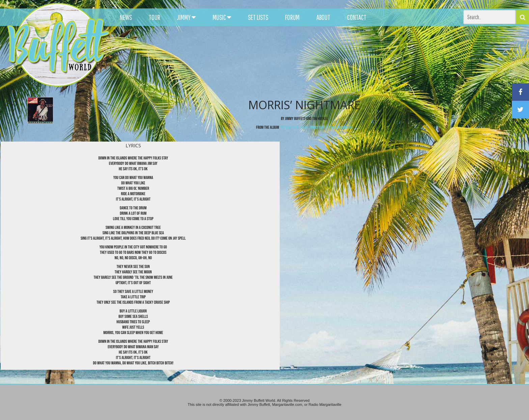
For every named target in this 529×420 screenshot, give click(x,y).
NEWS (126, 17)
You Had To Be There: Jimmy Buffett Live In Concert (316, 127)
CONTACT (357, 17)
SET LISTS (258, 17)
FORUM (292, 17)
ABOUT (323, 17)
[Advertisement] (327, 61)
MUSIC (222, 17)
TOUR (155, 17)
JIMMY (186, 17)
